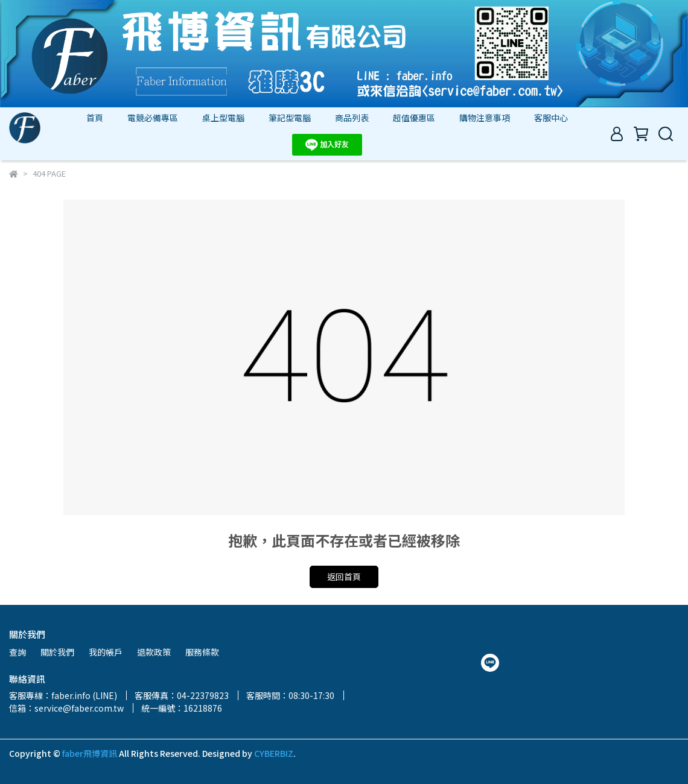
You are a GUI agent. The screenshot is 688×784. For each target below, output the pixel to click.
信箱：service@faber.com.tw (66, 708)
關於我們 (57, 652)
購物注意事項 (485, 118)
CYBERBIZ (274, 753)
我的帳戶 (106, 652)
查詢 (18, 652)
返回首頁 (344, 577)
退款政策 (154, 652)
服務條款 (202, 652)
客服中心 (551, 118)
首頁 (95, 118)
